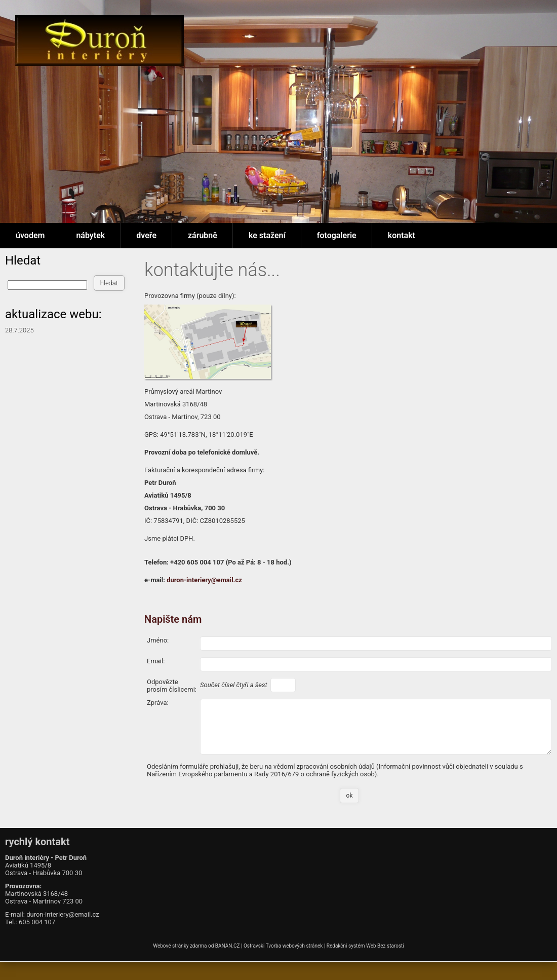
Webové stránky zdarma (180, 946)
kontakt (402, 235)
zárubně (203, 235)
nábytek (90, 235)
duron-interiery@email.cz (204, 580)
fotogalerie (337, 235)
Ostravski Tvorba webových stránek (283, 946)
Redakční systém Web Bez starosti (365, 946)
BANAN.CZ (228, 946)
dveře (146, 235)
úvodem (30, 235)
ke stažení (267, 235)
